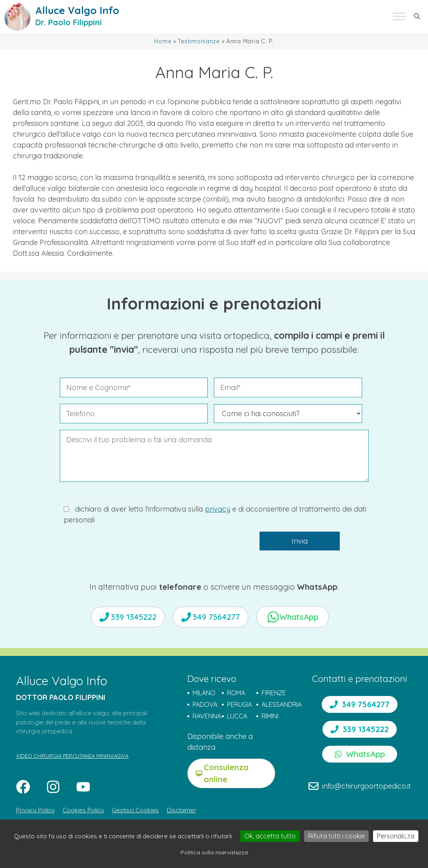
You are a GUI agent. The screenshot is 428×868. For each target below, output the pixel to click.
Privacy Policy (35, 810)
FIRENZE (274, 693)
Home (163, 41)
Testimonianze (199, 41)
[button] (417, 16)
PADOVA (205, 704)
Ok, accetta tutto (270, 836)
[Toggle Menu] (399, 17)
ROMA (236, 693)
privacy (218, 509)
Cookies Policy (83, 810)
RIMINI (270, 716)
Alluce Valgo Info (77, 10)
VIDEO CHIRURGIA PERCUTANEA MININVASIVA (72, 756)
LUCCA (237, 716)
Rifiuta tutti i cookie (336, 836)
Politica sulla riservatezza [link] (214, 852)
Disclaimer (182, 810)
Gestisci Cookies (135, 810)
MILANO (204, 693)
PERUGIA (239, 704)
